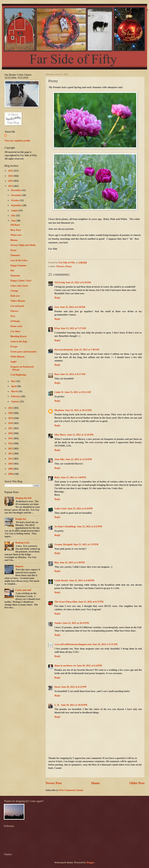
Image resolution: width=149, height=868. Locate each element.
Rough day (21, 519)
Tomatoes (15, 255)
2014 (11, 443)
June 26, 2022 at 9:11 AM (105, 644)
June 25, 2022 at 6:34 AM (78, 282)
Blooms (14, 240)
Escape (14, 347)
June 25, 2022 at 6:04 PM (82, 580)
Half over (15, 296)
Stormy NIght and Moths (23, 245)
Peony (69, 266)
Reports (19, 566)
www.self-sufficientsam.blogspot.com (73, 644)
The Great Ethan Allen (66, 602)
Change (14, 291)
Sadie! (14, 362)
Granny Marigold (63, 544)
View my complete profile (17, 141)
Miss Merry (60, 435)
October (15, 200)
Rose (57, 374)
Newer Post (54, 783)
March (15, 391)
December (16, 190)
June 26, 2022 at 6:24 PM (89, 666)
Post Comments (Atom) (71, 790)
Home (96, 783)
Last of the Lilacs (19, 260)
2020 (11, 413)
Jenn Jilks (60, 459)
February (16, 396)
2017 (11, 428)
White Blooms (18, 357)
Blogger (90, 862)
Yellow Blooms (18, 301)
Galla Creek (61, 509)
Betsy (57, 477)
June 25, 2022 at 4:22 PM (89, 526)
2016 (11, 433)
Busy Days (16, 230)
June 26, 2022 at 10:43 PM (74, 705)
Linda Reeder (61, 580)
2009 (11, 469)
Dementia (15, 276)
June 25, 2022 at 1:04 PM (73, 477)
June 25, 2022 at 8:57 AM (73, 374)
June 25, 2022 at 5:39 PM (72, 563)
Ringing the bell (23, 498)
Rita (57, 563)
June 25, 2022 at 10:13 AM (78, 410)
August (15, 210)
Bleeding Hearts (18, 336)
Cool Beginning (18, 375)
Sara (57, 307)
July (13, 215)
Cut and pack (17, 306)
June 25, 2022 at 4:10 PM (80, 509)
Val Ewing (60, 282)
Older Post (137, 783)
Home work (16, 326)
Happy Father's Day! (21, 281)
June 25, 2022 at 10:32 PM (76, 623)
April (14, 386)
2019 (11, 418)
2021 (11, 408)
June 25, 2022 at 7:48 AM (87, 350)
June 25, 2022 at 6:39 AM (73, 307)
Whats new (16, 235)
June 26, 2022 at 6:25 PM (74, 687)
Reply (57, 298)
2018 (11, 423)
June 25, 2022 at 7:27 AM (73, 328)
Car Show (15, 331)
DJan (57, 328)
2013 (11, 449)
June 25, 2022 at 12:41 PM (80, 435)
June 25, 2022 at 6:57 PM (91, 602)
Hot (12, 270)
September (17, 205)
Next (13, 316)
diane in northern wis (65, 666)
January (16, 402)
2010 (11, 464)
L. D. (57, 705)
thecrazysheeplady (64, 350)
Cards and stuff (23, 590)
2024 (11, 176)
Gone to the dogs (19, 342)
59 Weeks (15, 321)
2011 (11, 459)
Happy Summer (18, 265)
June (14, 221)
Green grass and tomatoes (23, 352)
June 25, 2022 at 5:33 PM (86, 544)
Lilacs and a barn (19, 286)
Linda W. (59, 392)
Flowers (60, 266)
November (17, 195)
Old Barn (15, 225)
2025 (11, 171)
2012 (11, 454)
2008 (11, 474)
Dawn (57, 687)
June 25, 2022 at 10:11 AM (78, 392)
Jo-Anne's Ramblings (65, 526)
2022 (11, 186)
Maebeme (59, 410)
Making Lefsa (22, 543)
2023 (11, 181)
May (14, 381)
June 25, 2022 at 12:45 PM (79, 459)
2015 (11, 438)
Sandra (58, 623)
